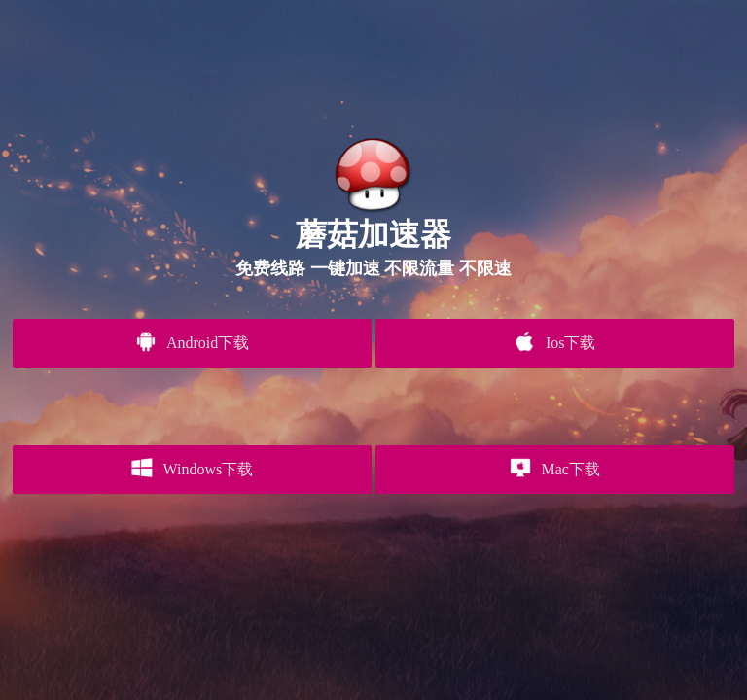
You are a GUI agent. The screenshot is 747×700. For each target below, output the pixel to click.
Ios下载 (554, 341)
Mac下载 (555, 468)
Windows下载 (192, 468)
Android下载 (192, 341)
